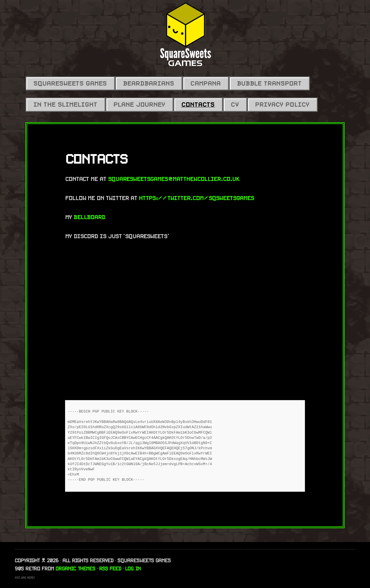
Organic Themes (76, 569)
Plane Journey (139, 105)
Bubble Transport (269, 83)
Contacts (198, 105)
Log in (133, 569)
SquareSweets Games (70, 83)
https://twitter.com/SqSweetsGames (197, 198)
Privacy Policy (282, 105)
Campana (206, 83)
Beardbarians (149, 83)
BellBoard (89, 217)
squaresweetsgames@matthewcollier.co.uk (174, 179)
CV (235, 105)
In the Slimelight (65, 105)
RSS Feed (110, 569)
